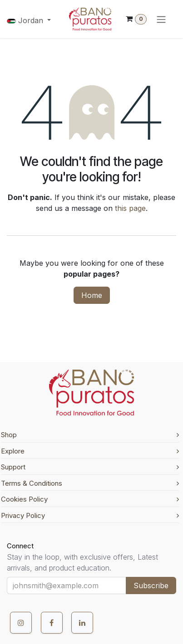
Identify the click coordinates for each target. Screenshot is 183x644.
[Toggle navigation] (161, 19)
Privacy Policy (90, 515)
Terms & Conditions (90, 483)
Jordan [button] (26, 20)
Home (92, 295)
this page (130, 208)
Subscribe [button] (151, 585)
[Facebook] (52, 623)
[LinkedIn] (82, 623)
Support (90, 467)
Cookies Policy (90, 499)
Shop (90, 435)
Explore (90, 451)
